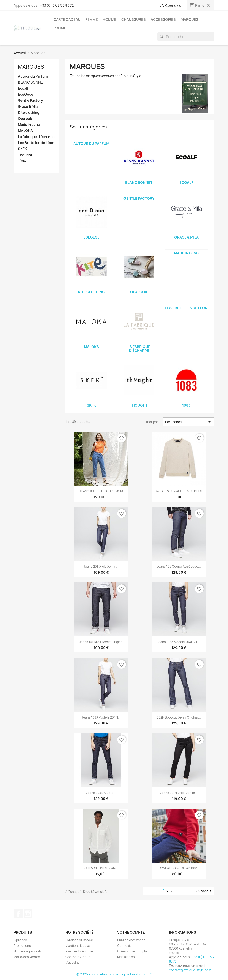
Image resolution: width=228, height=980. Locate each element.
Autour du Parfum (33, 76)
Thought (25, 155)
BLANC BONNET (32, 82)
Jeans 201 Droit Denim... (101, 566)
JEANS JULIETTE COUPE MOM (101, 491)
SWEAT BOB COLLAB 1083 (179, 868)
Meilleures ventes (27, 957)
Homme (110, 19)
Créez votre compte (132, 951)
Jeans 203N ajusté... (101, 793)
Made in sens (29, 125)
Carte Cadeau (67, 19)
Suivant (205, 891)
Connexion (125, 946)
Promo (60, 28)
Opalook (25, 119)
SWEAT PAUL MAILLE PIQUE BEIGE (179, 491)
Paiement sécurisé (79, 951)
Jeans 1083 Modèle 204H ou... (179, 642)
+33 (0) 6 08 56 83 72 (57, 5)
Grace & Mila (28, 107)
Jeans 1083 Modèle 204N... (101, 717)
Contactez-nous (78, 957)
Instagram (28, 914)
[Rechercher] (186, 37)
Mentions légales (78, 946)
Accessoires (163, 19)
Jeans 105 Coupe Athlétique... (179, 566)
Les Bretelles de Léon (36, 143)
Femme (92, 19)
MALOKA (25, 131)
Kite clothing (29, 113)
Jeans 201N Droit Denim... (179, 793)
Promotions (22, 946)
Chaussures (134, 19)
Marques (190, 19)
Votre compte (131, 932)
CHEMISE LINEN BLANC (101, 868)
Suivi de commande (131, 940)
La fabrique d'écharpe (36, 137)
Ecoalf (23, 88)
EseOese (26, 94)
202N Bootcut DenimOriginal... (179, 717)
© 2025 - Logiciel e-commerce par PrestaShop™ (114, 974)
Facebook (18, 914)
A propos (20, 940)
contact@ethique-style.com (190, 970)
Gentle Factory (30, 101)
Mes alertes (126, 957)
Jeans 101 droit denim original (101, 642)
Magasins (72, 962)
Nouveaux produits (28, 951)
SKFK (22, 149)
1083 (22, 161)
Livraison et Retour (79, 940)
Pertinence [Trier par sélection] (189, 422)
